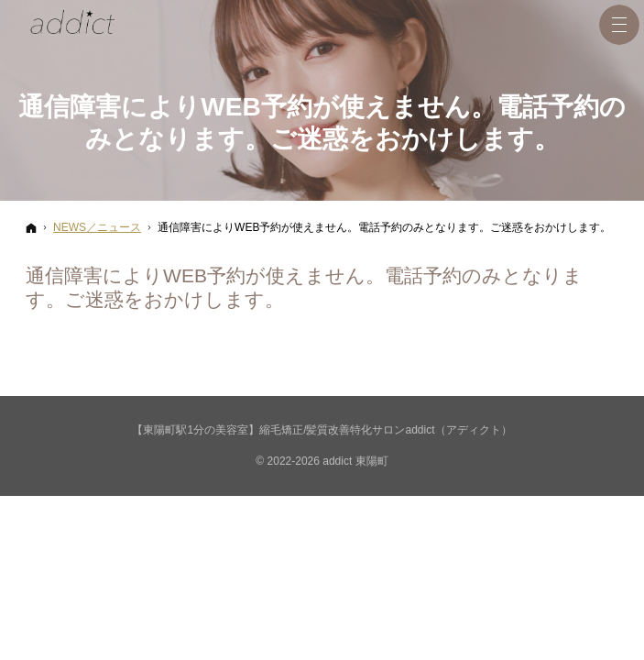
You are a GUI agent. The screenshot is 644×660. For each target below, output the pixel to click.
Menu (619, 25)
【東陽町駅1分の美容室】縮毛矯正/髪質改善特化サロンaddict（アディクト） (322, 430)
